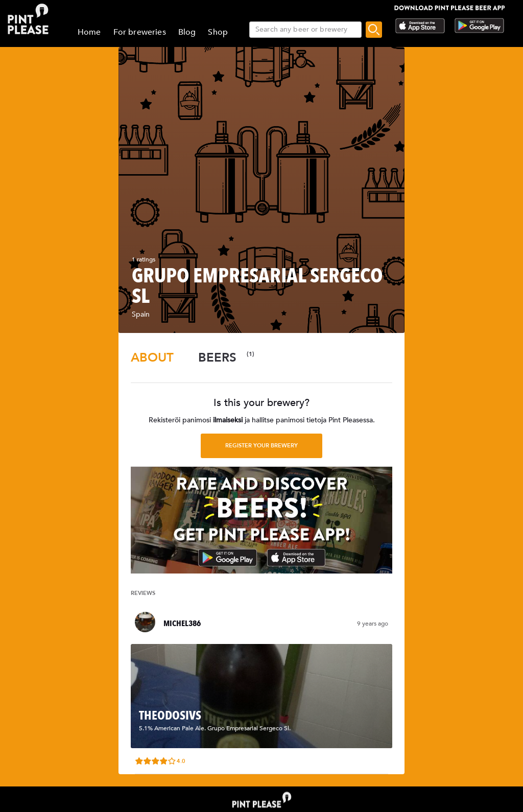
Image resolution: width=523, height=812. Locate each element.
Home (89, 32)
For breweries (140, 32)
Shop (218, 32)
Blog (187, 32)
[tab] (152, 358)
